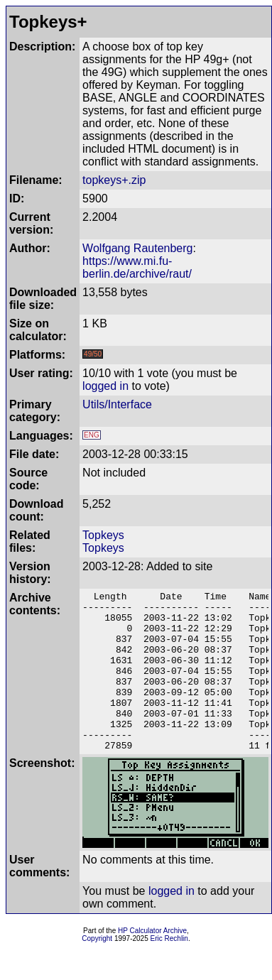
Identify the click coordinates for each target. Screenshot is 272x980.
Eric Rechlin (169, 970)
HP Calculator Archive (152, 963)
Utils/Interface (117, 404)
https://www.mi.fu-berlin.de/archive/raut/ (137, 267)
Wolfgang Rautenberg (137, 248)
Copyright (97, 970)
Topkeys (103, 535)
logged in (105, 386)
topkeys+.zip (114, 180)
